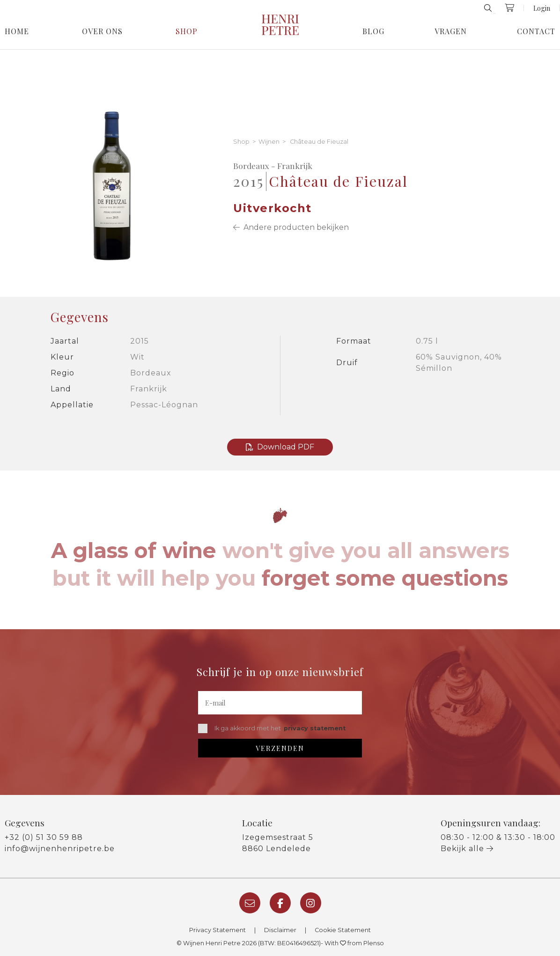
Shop (187, 31)
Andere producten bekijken (291, 227)
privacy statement (315, 728)
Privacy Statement (217, 930)
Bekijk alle (467, 849)
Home (17, 31)
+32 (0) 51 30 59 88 (44, 837)
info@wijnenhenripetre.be (60, 849)
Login (542, 8)
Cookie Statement (343, 930)
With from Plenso (354, 943)
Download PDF (280, 447)
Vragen (451, 31)
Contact (536, 31)
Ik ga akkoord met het (272, 728)
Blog (373, 31)
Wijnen (269, 142)
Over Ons (102, 31)
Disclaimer (280, 930)
